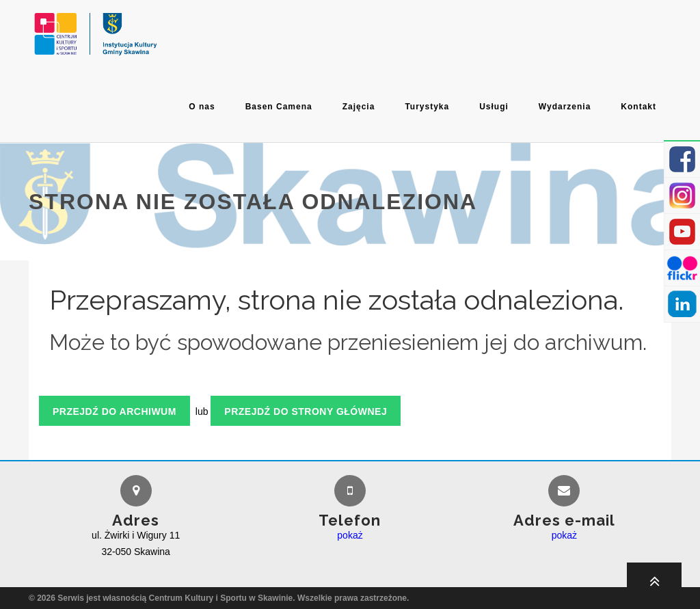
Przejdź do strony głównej (306, 411)
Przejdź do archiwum (115, 411)
